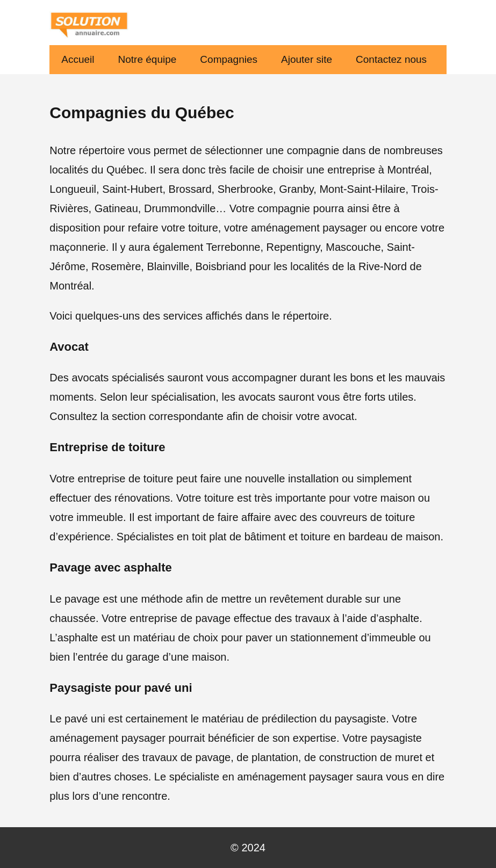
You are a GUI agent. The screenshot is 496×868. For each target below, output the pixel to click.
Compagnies (229, 59)
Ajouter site (307, 59)
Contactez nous (391, 59)
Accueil (78, 59)
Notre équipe (148, 59)
